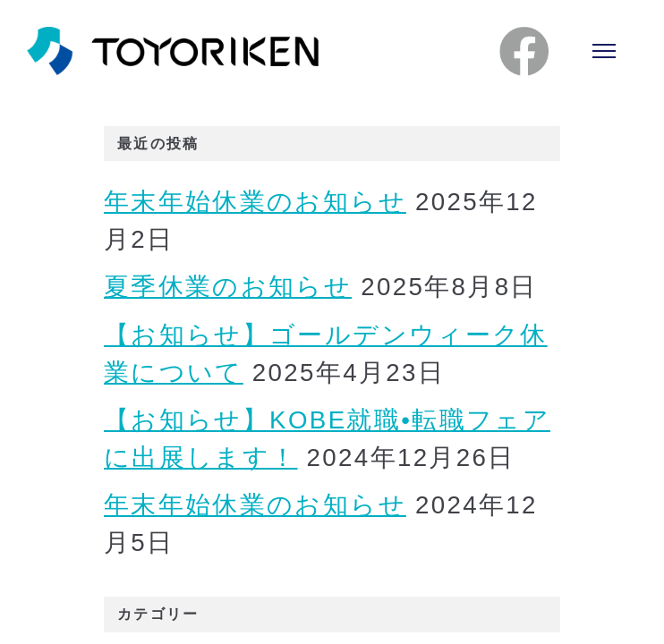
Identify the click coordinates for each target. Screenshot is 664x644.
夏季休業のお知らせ (228, 287)
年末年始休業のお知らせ (255, 202)
